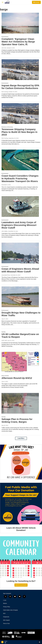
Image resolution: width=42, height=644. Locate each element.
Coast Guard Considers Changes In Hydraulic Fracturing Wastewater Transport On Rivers (20, 178)
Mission (5, 603)
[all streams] (40, 642)
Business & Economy (7, 127)
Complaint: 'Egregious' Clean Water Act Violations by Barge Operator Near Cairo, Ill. (18, 42)
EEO (4, 613)
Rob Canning (5, 92)
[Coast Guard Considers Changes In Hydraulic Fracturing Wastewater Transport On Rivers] (20, 160)
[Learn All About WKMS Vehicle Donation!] (21, 504)
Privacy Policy (7, 607)
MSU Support (6, 620)
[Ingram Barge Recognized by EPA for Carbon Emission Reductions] (20, 70)
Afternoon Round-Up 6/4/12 (17, 378)
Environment (5, 37)
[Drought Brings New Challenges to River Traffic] (20, 297)
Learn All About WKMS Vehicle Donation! (21, 529)
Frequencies (6, 617)
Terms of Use (6, 624)
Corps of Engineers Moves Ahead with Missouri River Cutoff (20, 270)
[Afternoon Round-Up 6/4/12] (20, 362)
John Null (4, 48)
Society (4, 332)
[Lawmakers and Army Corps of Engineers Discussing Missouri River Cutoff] (20, 206)
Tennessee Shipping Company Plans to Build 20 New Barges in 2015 (19, 132)
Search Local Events (21, 585)
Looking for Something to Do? (21, 581)
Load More (21, 438)
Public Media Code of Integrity (10, 610)
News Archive (5, 376)
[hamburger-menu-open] (3, 2)
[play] (2, 642)
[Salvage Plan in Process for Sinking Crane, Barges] (20, 403)
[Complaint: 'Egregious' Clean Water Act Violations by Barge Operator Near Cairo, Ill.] (20, 23)
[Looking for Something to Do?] (21, 557)
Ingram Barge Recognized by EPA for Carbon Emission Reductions (20, 87)
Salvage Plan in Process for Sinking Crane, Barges (17, 420)
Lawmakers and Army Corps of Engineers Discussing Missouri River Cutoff (19, 225)
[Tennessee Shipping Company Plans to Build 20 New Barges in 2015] (20, 113)
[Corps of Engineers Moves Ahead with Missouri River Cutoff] (20, 253)
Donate (37, 2)
